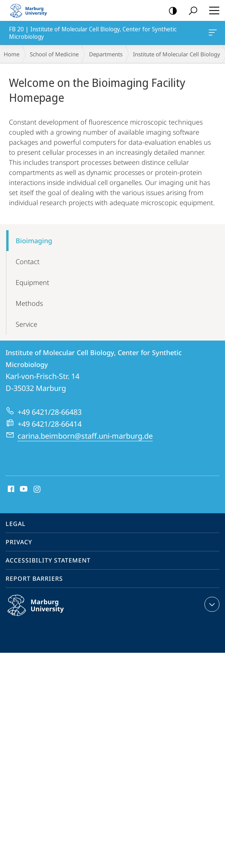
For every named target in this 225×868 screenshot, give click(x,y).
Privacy (19, 542)
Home (12, 54)
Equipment (32, 282)
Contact (28, 261)
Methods (29, 303)
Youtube (23, 489)
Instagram (37, 489)
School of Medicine (54, 54)
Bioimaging (34, 241)
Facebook (10, 489)
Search (191, 11)
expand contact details (211, 604)
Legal (16, 524)
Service (26, 324)
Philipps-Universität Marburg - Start (32, 10)
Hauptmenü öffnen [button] (212, 10)
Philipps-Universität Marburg (44, 611)
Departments (106, 54)
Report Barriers (34, 579)
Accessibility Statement (48, 560)
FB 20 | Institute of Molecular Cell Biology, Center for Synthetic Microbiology (212, 34)
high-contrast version (170, 11)
